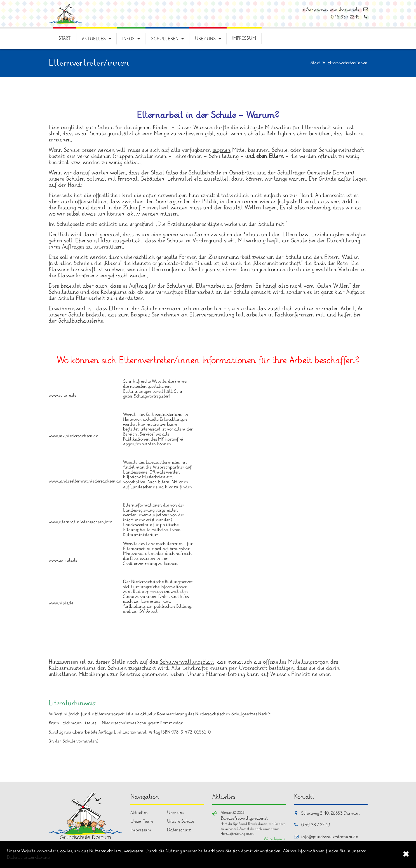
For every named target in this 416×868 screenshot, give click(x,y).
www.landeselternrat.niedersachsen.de (85, 481)
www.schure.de (63, 395)
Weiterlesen (273, 839)
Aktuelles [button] (94, 39)
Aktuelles (139, 813)
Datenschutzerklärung (28, 858)
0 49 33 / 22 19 (349, 17)
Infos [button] (128, 39)
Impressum (244, 38)
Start (65, 38)
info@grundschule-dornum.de (335, 9)
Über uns (176, 813)
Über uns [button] (205, 39)
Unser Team (142, 821)
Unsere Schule (181, 821)
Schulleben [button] (165, 39)
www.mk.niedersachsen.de (73, 436)
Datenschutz (179, 830)
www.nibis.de (61, 603)
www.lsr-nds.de (63, 560)
